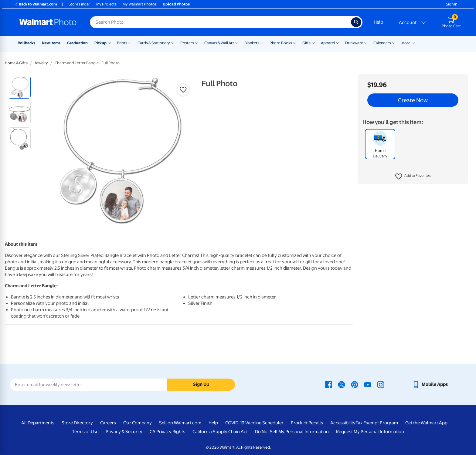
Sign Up (201, 384)
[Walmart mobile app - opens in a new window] (430, 384)
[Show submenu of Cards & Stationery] (173, 42)
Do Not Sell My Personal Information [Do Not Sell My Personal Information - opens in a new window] (292, 432)
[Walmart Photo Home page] (48, 22)
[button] (413, 177)
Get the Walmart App (426, 423)
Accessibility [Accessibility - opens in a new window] (343, 423)
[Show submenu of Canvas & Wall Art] (237, 42)
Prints (122, 43)
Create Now (413, 100)
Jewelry (41, 63)
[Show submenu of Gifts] (313, 42)
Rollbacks (26, 43)
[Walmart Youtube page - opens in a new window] (368, 384)
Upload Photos (176, 4)
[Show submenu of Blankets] (262, 42)
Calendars (382, 43)
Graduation (77, 43)
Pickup (100, 43)
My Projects (106, 4)
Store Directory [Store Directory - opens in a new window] (77, 423)
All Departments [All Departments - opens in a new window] (38, 423)
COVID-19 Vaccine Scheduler (254, 423)
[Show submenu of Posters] (197, 42)
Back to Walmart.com (36, 4)
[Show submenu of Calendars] (394, 42)
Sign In (452, 4)
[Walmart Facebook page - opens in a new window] (328, 384)
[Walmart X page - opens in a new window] (342, 384)
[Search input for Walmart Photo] (220, 22)
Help (378, 22)
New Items (51, 43)
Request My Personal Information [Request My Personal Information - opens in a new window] (370, 432)
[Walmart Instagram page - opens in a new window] (381, 384)
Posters (187, 43)
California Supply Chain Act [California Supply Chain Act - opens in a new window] (220, 432)
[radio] (19, 87)
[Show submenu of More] (413, 42)
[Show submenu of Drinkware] (366, 42)
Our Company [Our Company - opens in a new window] (138, 423)
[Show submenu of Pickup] (109, 42)
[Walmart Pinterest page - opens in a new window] (355, 384)
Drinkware (354, 43)
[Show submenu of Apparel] (338, 42)
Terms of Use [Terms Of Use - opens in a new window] (85, 432)
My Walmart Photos (140, 4)
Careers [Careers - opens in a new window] (108, 423)
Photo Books (281, 43)
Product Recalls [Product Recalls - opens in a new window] (307, 423)
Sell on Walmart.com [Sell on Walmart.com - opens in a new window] (180, 423)
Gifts (306, 43)
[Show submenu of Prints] (130, 42)
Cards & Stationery (154, 43)
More (406, 43)
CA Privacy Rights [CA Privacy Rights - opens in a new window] (167, 432)
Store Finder (79, 4)
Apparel (328, 43)
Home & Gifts (16, 63)
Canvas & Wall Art (219, 43)
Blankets (252, 43)
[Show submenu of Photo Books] (295, 42)
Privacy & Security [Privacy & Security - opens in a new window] (124, 432)
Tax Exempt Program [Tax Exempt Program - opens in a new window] (377, 423)
